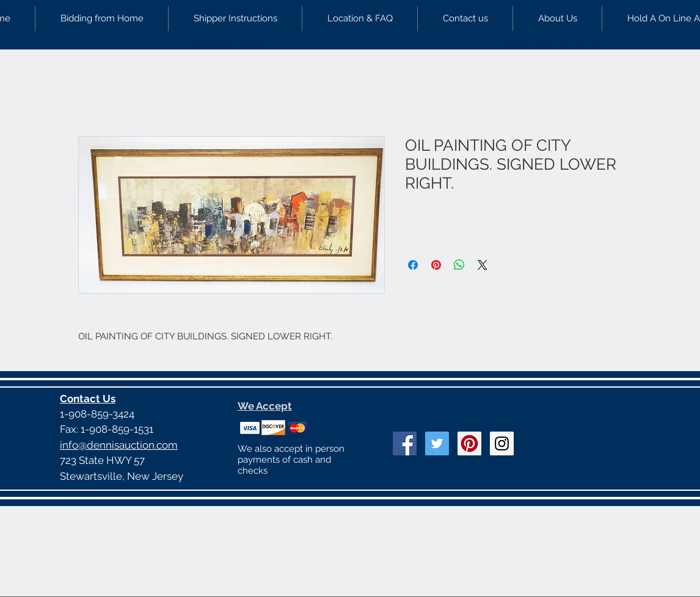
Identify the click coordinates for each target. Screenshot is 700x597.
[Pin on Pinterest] (436, 265)
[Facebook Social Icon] (405, 443)
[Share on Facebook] (413, 265)
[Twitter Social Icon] (437, 443)
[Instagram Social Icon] (502, 443)
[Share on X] (483, 265)
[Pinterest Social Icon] (469, 443)
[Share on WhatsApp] (459, 265)
